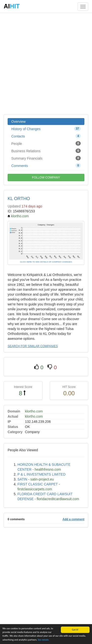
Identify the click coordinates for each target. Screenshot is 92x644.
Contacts (46, 136)
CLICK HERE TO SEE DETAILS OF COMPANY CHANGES (46, 262)
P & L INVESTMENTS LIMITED (41, 474)
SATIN (22, 479)
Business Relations (46, 151)
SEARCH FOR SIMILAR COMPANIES (33, 346)
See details (43, 640)
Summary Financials (46, 158)
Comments (46, 165)
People (46, 143)
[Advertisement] (46, 63)
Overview (18, 122)
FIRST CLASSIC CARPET (38, 484)
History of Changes (46, 129)
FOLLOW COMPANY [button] (46, 178)
